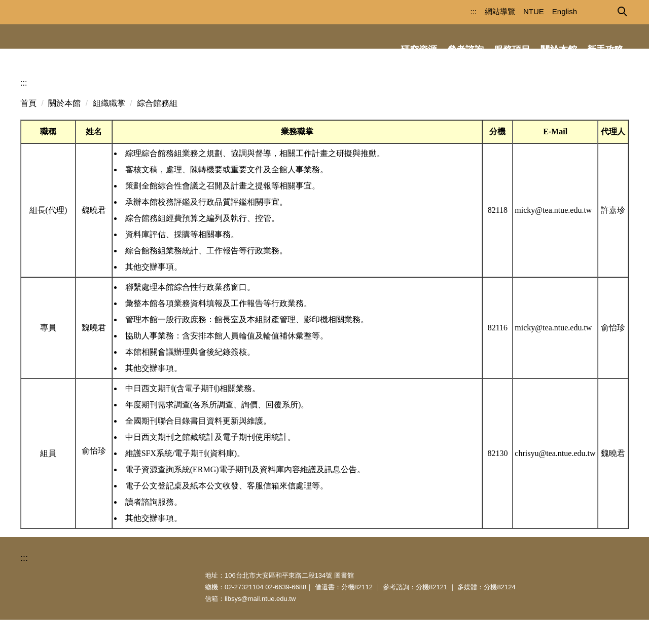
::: (456, 11)
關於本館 (64, 127)
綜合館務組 (157, 127)
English (547, 11)
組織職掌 (109, 127)
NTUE (516, 11)
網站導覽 (482, 11)
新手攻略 (605, 50)
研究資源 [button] (419, 50)
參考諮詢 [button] (465, 50)
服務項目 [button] (512, 50)
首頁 (28, 127)
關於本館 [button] (559, 50)
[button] (622, 11)
